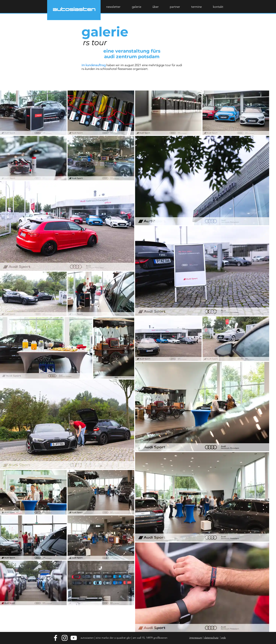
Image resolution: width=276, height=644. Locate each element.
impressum (196, 637)
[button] (218, 7)
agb (224, 637)
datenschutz (211, 637)
